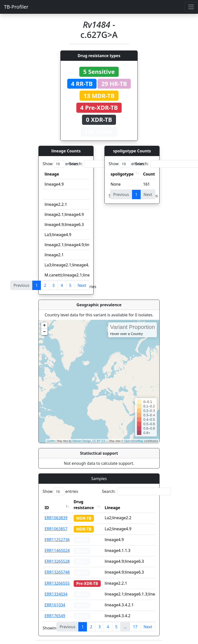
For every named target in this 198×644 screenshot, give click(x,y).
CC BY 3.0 (99, 441)
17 (135, 627)
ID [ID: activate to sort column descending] (47, 508)
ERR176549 (55, 616)
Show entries (60, 164)
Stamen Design (81, 441)
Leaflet (51, 441)
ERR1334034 (56, 594)
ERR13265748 (57, 572)
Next (82, 285)
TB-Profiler (16, 7)
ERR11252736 (57, 540)
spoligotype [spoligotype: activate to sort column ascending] (122, 174)
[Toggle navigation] (191, 7)
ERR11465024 (57, 550)
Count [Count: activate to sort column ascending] (149, 174)
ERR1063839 (56, 518)
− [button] (44, 332)
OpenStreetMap (134, 441)
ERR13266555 (57, 583)
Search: (103, 164)
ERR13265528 (57, 561)
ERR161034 (55, 605)
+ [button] (44, 325)
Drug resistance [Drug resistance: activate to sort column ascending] (84, 505)
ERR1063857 (56, 529)
